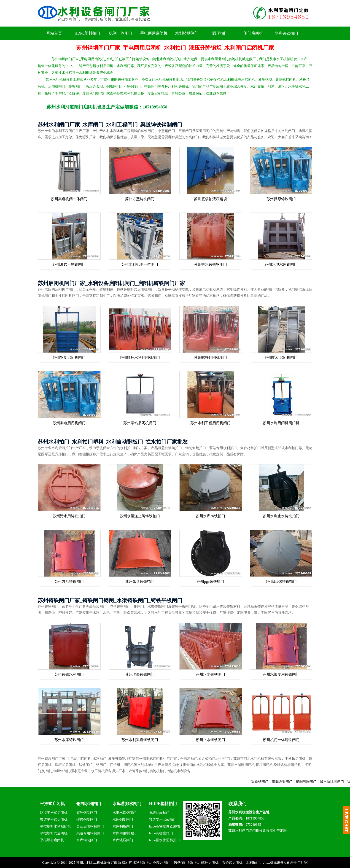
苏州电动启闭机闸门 (281, 357)
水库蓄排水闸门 (127, 804)
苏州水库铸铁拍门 (210, 516)
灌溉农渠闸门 (288, 782)
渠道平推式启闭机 (54, 819)
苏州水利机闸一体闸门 (140, 264)
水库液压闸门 (123, 840)
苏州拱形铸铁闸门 (281, 199)
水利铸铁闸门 (187, 33)
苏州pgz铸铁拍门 (210, 581)
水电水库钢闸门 (125, 813)
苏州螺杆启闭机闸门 (210, 357)
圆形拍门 (220, 33)
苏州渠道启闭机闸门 (69, 423)
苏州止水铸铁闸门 (210, 740)
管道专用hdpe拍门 (163, 819)
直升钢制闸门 (87, 813)
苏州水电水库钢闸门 (281, 264)
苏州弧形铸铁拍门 (140, 581)
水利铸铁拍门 (286, 33)
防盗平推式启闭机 (54, 813)
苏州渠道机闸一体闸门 (69, 199)
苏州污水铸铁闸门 (210, 674)
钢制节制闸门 (312, 782)
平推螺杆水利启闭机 (55, 826)
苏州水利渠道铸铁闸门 (140, 740)
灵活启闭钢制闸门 (90, 826)
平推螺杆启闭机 (52, 840)
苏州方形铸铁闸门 (69, 581)
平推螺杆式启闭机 (54, 833)
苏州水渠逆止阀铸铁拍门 (140, 516)
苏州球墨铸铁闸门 (140, 674)
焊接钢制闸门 (87, 819)
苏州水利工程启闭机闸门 (210, 423)
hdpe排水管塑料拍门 (164, 840)
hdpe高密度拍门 (161, 833)
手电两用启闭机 (154, 33)
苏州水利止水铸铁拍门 (281, 516)
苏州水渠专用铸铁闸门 (281, 674)
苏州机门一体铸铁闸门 (281, 740)
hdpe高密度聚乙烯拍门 (164, 827)
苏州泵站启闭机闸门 (140, 423)
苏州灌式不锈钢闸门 (69, 264)
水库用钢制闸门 (125, 833)
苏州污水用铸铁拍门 (69, 516)
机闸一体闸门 (121, 33)
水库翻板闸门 (123, 826)
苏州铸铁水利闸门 (69, 674)
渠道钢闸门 (265, 782)
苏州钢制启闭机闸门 (69, 357)
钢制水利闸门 (89, 804)
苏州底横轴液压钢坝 (210, 199)
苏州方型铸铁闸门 (140, 199)
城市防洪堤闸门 (338, 782)
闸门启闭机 (253, 33)
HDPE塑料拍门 (87, 33)
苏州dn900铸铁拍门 (281, 581)
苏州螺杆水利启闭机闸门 (140, 357)
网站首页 (54, 33)
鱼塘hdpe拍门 (159, 813)
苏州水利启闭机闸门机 (281, 423)
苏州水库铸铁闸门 (69, 740)
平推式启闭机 (52, 804)
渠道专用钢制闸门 (90, 833)
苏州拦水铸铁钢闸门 (210, 264)
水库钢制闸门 (87, 840)
